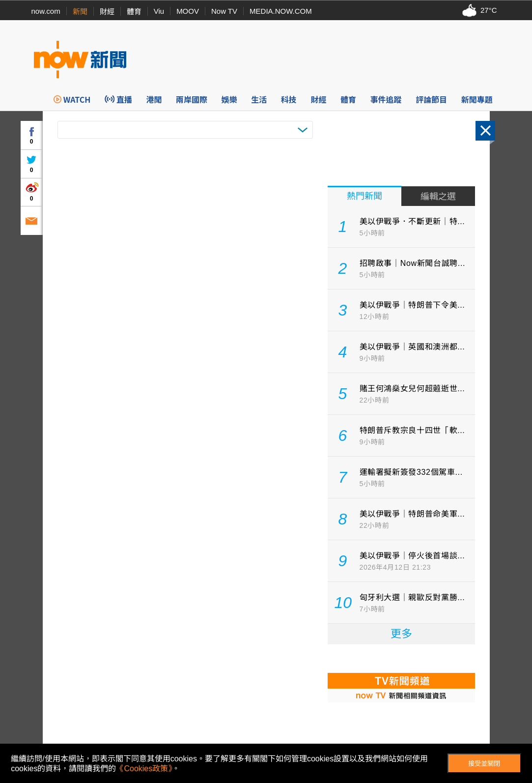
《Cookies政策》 (144, 768)
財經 (107, 12)
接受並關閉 (484, 764)
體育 (134, 12)
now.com (46, 11)
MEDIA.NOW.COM (281, 11)
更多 (401, 634)
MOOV (188, 11)
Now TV (224, 11)
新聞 (80, 12)
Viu (159, 11)
